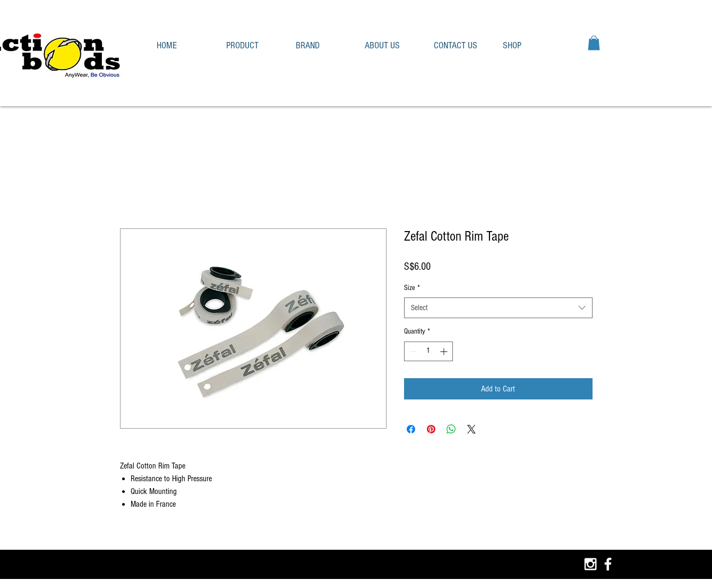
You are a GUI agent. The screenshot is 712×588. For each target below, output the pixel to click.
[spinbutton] (428, 351)
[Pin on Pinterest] (431, 429)
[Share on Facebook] (411, 429)
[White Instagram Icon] (590, 564)
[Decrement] (412, 351)
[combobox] (498, 308)
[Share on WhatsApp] (451, 429)
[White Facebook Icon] (608, 564)
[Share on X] (471, 429)
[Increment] (445, 351)
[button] (253, 45)
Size (412, 288)
